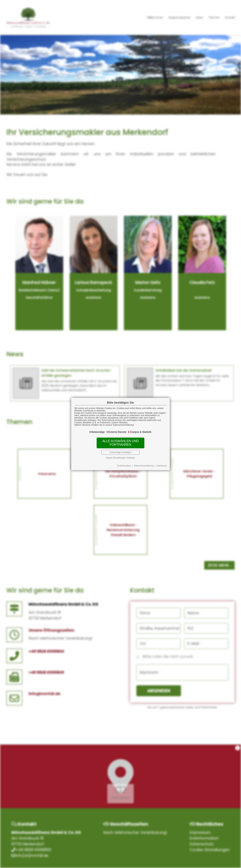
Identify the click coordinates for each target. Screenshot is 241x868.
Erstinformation (124, 466)
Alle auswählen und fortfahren (120, 443)
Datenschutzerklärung (144, 466)
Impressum (162, 466)
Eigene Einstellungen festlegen (120, 458)
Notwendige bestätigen (120, 452)
